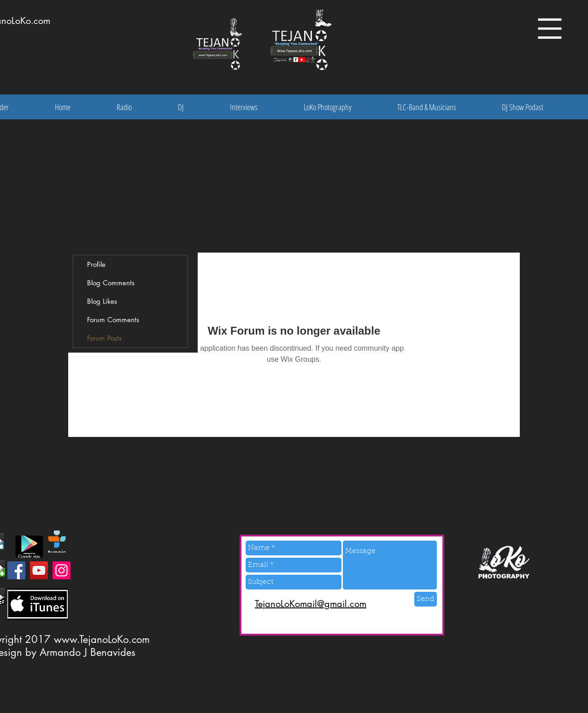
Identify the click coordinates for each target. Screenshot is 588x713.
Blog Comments (111, 283)
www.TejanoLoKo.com (102, 639)
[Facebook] (16, 570)
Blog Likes (102, 301)
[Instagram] (62, 570)
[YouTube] (39, 570)
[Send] (426, 599)
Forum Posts (104, 338)
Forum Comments (113, 320)
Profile (96, 264)
